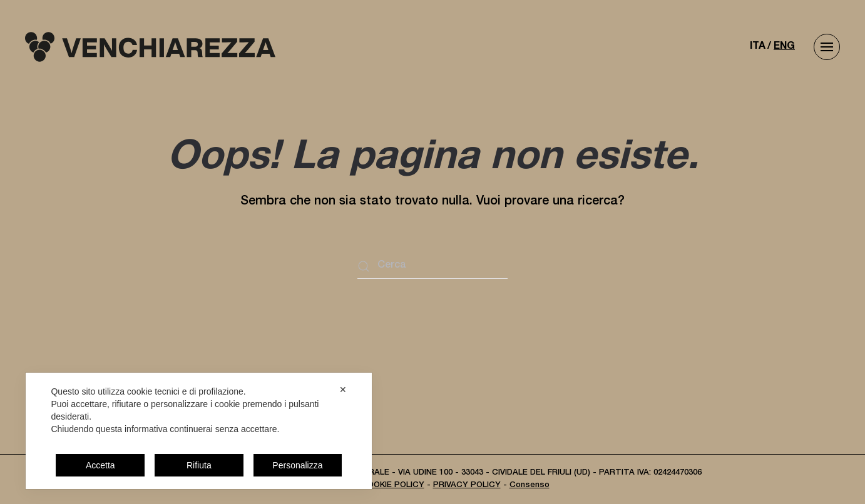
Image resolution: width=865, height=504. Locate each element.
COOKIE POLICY (393, 486)
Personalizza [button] (297, 465)
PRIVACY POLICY (467, 486)
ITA (758, 47)
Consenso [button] (530, 486)
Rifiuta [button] (199, 465)
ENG (784, 47)
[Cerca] (432, 266)
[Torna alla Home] (150, 47)
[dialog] (199, 431)
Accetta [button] (100, 465)
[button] (827, 47)
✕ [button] (343, 390)
